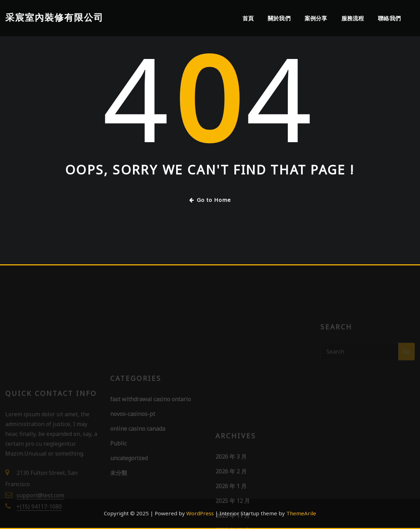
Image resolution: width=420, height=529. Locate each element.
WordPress (200, 513)
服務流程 (353, 18)
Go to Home (210, 200)
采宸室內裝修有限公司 (54, 17)
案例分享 (316, 18)
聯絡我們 (389, 18)
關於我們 (279, 18)
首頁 (248, 18)
